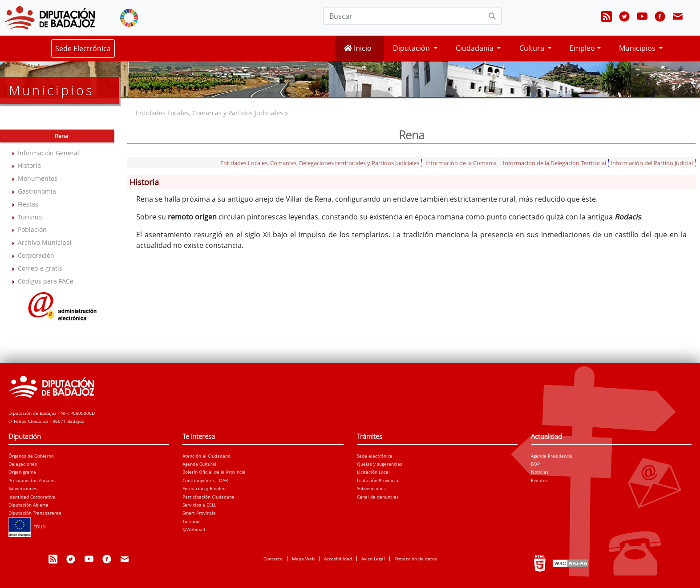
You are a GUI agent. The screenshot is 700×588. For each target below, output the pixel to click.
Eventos (539, 480)
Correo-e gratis (40, 268)
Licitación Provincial (378, 480)
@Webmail (194, 529)
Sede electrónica (375, 456)
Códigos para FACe (46, 281)
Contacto (273, 559)
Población (32, 229)
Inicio (358, 48)
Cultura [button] (533, 48)
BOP (535, 464)
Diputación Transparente (35, 513)
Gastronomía (37, 191)
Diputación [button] (412, 48)
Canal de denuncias (378, 497)
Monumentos (38, 178)
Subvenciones (23, 488)
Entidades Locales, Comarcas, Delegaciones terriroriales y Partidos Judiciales (320, 163)
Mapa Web (303, 559)
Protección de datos (416, 559)
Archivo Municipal (45, 242)
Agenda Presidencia (552, 456)
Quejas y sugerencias (380, 464)
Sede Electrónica (83, 49)
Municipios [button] (638, 48)
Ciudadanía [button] (475, 48)
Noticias (540, 472)
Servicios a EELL (199, 505)
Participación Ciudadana (208, 497)
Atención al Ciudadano (206, 456)
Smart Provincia (199, 513)
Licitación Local (373, 472)
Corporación (36, 255)
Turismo (30, 217)
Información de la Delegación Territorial (554, 163)
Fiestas (28, 204)
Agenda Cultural (199, 464)
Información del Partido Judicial (652, 163)
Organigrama (22, 472)
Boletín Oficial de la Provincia (214, 472)
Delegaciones (23, 464)
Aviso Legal (373, 559)
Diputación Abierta (28, 505)
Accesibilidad (338, 559)
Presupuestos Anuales (32, 480)
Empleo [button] (582, 48)
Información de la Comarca (461, 163)
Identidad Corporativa (32, 497)
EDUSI (27, 527)
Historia (29, 165)
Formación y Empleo (204, 488)
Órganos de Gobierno (31, 456)
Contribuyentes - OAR (205, 480)
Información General (49, 153)
